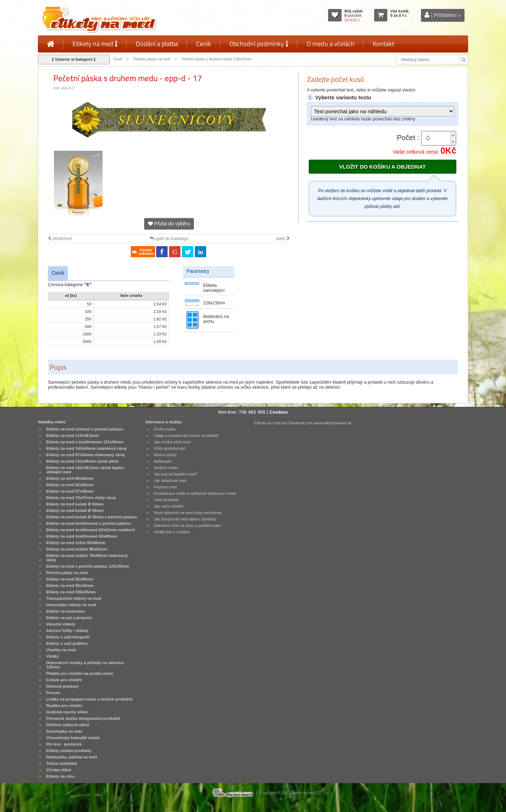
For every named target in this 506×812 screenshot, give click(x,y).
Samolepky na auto (64, 731)
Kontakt (383, 44)
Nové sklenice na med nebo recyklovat (188, 513)
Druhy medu (165, 429)
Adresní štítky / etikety (67, 631)
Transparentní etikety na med (74, 598)
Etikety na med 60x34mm (70, 586)
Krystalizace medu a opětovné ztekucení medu (195, 493)
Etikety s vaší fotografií (68, 637)
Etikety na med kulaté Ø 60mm (75, 504)
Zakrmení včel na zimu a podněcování (187, 525)
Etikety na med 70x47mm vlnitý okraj (81, 498)
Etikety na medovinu (65, 611)
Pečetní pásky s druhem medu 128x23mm (217, 59)
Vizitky (52, 656)
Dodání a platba (157, 44)
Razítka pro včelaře (64, 706)
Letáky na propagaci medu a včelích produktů (89, 699)
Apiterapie (163, 461)
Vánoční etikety (61, 624)
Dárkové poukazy (63, 686)
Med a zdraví (165, 455)
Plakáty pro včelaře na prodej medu (80, 673)
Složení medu (166, 468)
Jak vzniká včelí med (172, 442)
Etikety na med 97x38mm (70, 491)
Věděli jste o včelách (172, 532)
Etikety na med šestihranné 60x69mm (81, 536)
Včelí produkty (166, 500)
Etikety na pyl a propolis (69, 618)
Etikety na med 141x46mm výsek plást (82, 461)
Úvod (118, 59)
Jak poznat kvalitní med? (175, 474)
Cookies (279, 412)
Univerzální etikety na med (71, 605)
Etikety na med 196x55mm (71, 592)
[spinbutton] (439, 138)
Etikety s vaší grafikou (67, 643)
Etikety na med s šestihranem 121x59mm (85, 442)
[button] (453, 135)
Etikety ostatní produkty (69, 751)
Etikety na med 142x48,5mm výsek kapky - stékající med (86, 470)
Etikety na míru (60, 776)
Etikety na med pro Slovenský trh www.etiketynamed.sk (303, 423)
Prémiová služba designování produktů (83, 718)
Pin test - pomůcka (64, 744)
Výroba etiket (59, 770)
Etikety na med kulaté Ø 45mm (75, 510)
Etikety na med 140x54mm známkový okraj (86, 448)
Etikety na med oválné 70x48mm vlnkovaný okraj (87, 558)
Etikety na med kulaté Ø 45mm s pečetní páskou (91, 517)
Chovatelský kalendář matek (73, 738)
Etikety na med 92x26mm (70, 485)
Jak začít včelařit (168, 506)
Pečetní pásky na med (152, 59)
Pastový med (165, 487)
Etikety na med (95, 44)
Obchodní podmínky (259, 44)
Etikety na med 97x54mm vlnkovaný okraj (85, 455)
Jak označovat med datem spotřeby (185, 519)
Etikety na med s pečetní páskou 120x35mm (88, 566)
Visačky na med (61, 650)
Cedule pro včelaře (64, 680)
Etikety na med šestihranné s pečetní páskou (88, 523)
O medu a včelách (331, 44)
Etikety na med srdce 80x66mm (76, 543)
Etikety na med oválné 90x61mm (77, 549)
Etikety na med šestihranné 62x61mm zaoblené (91, 530)
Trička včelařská (61, 763)
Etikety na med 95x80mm (70, 579)
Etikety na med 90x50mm (70, 478)
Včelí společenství (170, 448)
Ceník (204, 44)
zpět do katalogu (169, 239)
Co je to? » (352, 19)
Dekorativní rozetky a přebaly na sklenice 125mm (85, 665)
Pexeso (53, 693)
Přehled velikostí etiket (68, 725)
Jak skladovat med (170, 480)
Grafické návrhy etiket (67, 712)
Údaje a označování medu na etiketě (186, 435)
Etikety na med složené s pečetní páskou (85, 429)
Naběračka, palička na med (71, 757)
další (283, 239)
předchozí (60, 239)
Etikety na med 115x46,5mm (73, 435)
